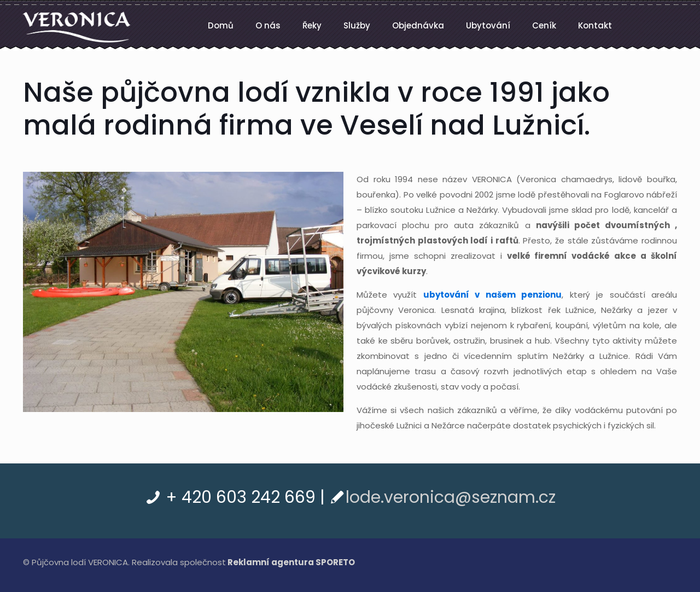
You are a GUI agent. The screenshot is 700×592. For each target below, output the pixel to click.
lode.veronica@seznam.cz (451, 497)
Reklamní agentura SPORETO (291, 562)
